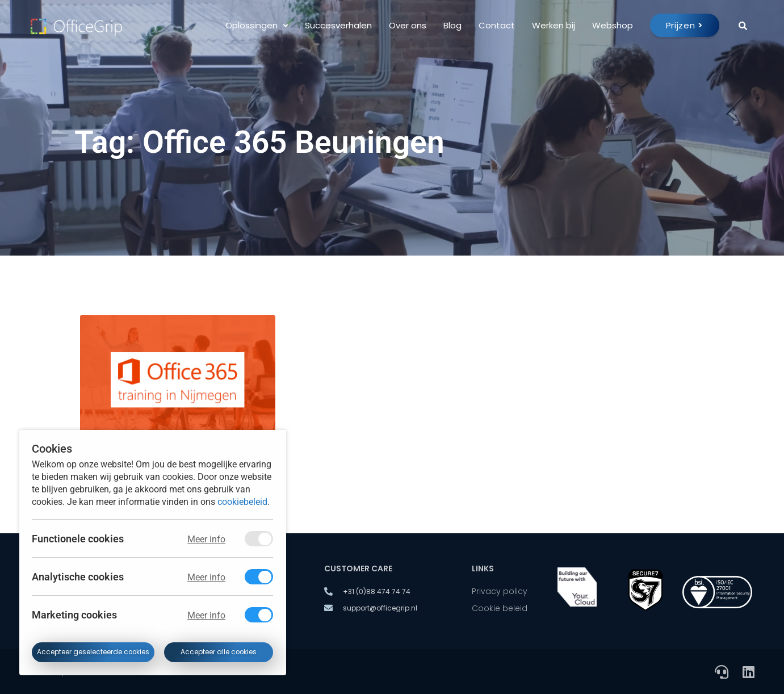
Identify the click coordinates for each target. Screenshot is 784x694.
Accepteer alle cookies (219, 652)
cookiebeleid (242, 501)
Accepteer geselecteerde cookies (93, 652)
